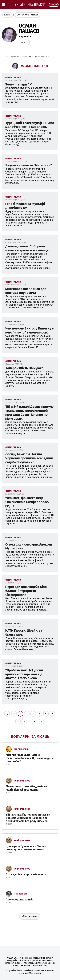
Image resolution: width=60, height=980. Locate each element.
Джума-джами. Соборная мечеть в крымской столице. (27, 248)
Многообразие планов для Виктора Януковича (26, 291)
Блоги (7, 15)
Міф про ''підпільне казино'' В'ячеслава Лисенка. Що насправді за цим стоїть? (29, 758)
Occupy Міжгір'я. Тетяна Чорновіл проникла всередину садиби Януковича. (29, 458)
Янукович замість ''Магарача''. (29, 165)
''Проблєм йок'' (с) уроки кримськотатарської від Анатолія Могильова (24, 674)
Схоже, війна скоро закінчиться (26, 874)
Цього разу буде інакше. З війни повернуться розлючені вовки (26, 848)
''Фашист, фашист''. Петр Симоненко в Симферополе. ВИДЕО (27, 502)
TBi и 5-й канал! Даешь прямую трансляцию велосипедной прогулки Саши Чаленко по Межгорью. (29, 413)
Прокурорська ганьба (20, 900)
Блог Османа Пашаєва (28, 15)
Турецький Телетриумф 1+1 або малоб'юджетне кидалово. (30, 125)
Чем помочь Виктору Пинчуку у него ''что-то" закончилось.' (30, 330)
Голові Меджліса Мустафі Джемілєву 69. (25, 206)
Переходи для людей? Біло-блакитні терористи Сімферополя (27, 591)
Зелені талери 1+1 (19, 84)
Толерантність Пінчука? (24, 368)
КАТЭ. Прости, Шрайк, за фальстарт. (24, 633)
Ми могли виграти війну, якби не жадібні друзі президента (26, 788)
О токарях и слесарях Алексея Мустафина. (29, 546)
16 (34, 722)
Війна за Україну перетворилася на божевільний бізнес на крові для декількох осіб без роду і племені (28, 818)
